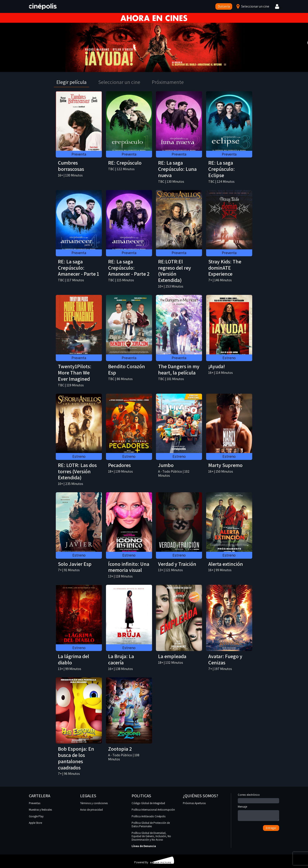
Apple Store (35, 823)
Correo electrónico (258, 798)
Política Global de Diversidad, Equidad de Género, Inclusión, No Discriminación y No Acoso (151, 836)
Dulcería (224, 6)
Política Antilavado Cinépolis (149, 816)
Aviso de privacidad (91, 810)
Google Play (36, 816)
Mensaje (258, 813)
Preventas (35, 803)
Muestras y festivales (40, 810)
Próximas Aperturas (194, 803)
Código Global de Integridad (148, 803)
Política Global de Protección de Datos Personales (151, 825)
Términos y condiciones (94, 803)
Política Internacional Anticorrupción (153, 810)
